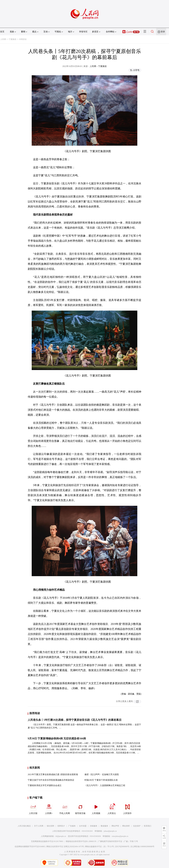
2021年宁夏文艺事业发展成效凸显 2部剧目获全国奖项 (53, 774)
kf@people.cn (61, 836)
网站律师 (126, 826)
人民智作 (127, 808)
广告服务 (72, 826)
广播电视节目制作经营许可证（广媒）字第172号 (118, 841)
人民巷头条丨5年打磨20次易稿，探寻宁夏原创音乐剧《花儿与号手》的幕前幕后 (75, 720)
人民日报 (33, 808)
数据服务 (104, 826)
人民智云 (112, 808)
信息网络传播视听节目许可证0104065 (30, 847)
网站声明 (115, 826)
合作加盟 (83, 826)
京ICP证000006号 (122, 847)
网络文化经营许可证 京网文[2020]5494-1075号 (65, 847)
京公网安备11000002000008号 (142, 847)
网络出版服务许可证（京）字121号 (99, 847)
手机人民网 (65, 808)
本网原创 (23, 39)
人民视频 (96, 808)
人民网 (3, 39)
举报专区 (83, 32)
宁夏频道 (13, 39)
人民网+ (49, 808)
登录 (163, 32)
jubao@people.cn (110, 831)
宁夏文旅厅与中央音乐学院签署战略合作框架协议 (51, 780)
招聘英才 (61, 826)
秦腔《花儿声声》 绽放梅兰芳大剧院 (102, 774)
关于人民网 (39, 826)
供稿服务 (94, 826)
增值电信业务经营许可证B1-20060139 (81, 841)
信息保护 (137, 826)
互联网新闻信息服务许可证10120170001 (47, 841)
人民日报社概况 (24, 826)
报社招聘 (50, 826)
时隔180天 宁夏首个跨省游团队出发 (101, 780)
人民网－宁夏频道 (98, 66)
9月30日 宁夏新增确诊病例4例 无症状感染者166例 (57, 738)
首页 (2, 32)
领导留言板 (80, 808)
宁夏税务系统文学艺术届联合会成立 (45, 785)
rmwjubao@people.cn (120, 836)
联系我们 (148, 826)
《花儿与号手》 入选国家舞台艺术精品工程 (105, 785)
